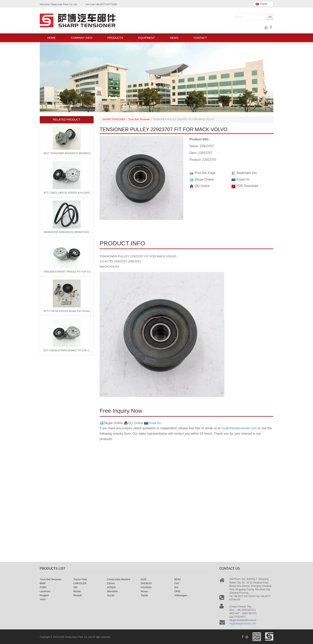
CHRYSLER (80, 583)
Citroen (111, 583)
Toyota (144, 595)
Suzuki (111, 595)
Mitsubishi (112, 591)
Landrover (45, 591)
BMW (43, 583)
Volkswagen (181, 595)
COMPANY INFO (82, 38)
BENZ (178, 579)
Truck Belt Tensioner (51, 579)
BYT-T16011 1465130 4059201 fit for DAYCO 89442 (69, 193)
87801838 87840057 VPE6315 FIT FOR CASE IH (69, 272)
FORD (43, 587)
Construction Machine (119, 579)
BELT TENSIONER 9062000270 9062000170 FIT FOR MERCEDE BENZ (69, 153)
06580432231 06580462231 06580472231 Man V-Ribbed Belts (69, 232)
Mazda (77, 591)
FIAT (177, 583)
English (261, 4)
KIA (176, 587)
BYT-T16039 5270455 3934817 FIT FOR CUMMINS (69, 350)
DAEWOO (146, 583)
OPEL (178, 591)
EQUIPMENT (146, 38)
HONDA (111, 587)
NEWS (174, 38)
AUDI (144, 579)
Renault (78, 595)
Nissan (144, 591)
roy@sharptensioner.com (239, 428)
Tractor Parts (80, 579)
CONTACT (200, 38)
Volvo (43, 599)
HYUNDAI (146, 587)
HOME (52, 38)
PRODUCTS (115, 38)
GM (75, 587)
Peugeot (44, 595)
